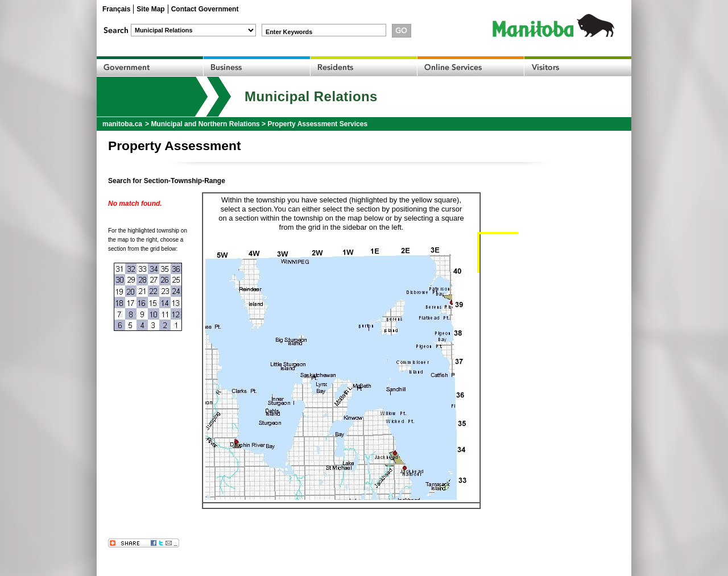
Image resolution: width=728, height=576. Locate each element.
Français (116, 9)
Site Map (150, 9)
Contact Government (205, 9)
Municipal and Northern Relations (205, 124)
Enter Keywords (289, 32)
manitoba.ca (122, 124)
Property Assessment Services (317, 124)
